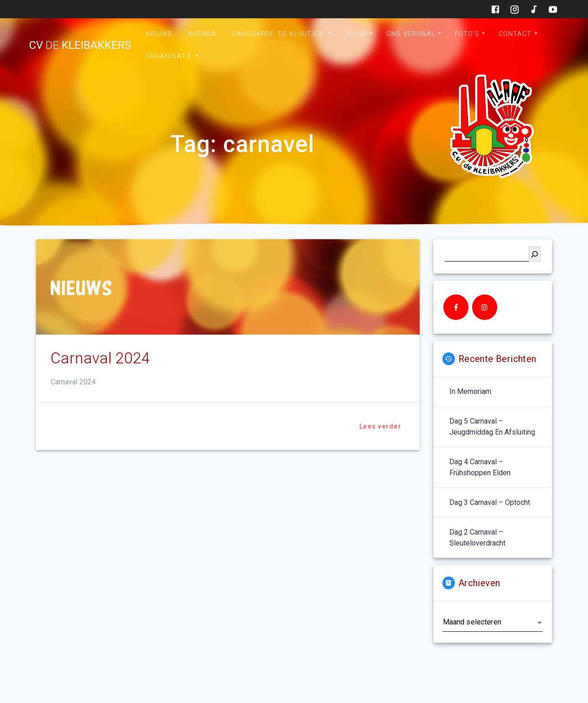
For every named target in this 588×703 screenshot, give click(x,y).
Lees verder (380, 426)
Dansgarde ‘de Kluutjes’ (279, 34)
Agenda (202, 34)
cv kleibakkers (80, 45)
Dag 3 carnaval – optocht (490, 502)
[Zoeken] (535, 254)
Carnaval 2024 (100, 358)
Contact (515, 34)
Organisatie (169, 56)
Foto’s (467, 34)
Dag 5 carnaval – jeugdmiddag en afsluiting (492, 427)
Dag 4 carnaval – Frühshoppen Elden (480, 467)
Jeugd (356, 34)
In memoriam (470, 391)
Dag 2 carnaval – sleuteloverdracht (477, 538)
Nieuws (159, 34)
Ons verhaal (411, 34)
